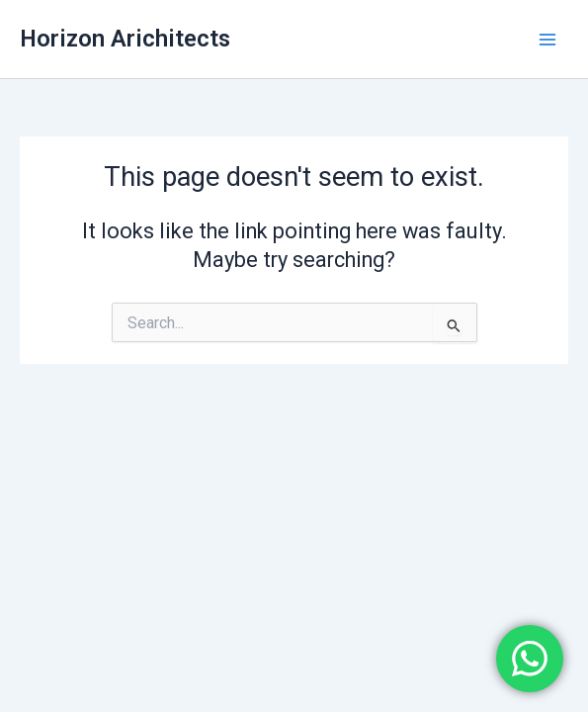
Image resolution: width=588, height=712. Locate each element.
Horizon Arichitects (125, 39)
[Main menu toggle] (547, 40)
